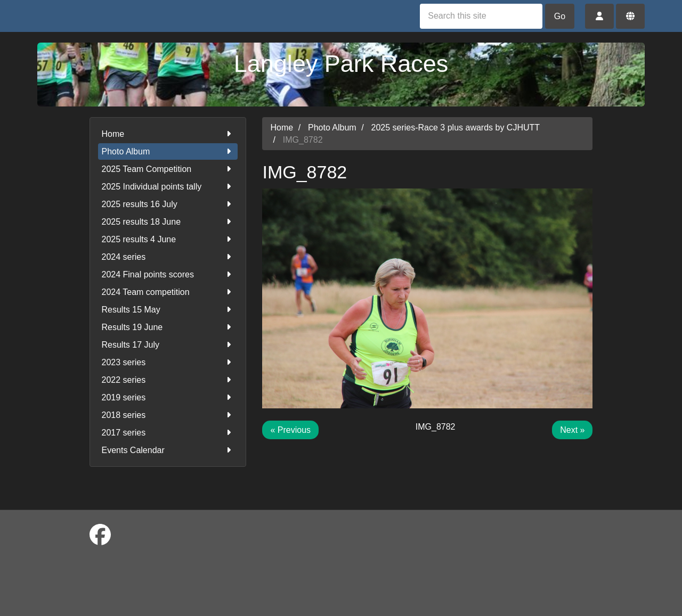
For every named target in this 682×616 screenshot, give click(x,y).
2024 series (168, 257)
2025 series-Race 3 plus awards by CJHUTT (456, 128)
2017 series (168, 433)
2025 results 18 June (168, 222)
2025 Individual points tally (168, 187)
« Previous (290, 430)
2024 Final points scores (168, 274)
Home (168, 134)
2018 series (168, 415)
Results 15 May (168, 310)
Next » (572, 430)
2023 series (168, 362)
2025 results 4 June (168, 239)
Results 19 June (168, 327)
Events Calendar (168, 450)
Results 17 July (168, 345)
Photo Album (168, 151)
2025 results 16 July (168, 204)
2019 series (168, 397)
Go (560, 16)
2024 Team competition (168, 292)
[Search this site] (481, 16)
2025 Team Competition (168, 169)
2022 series (168, 380)
